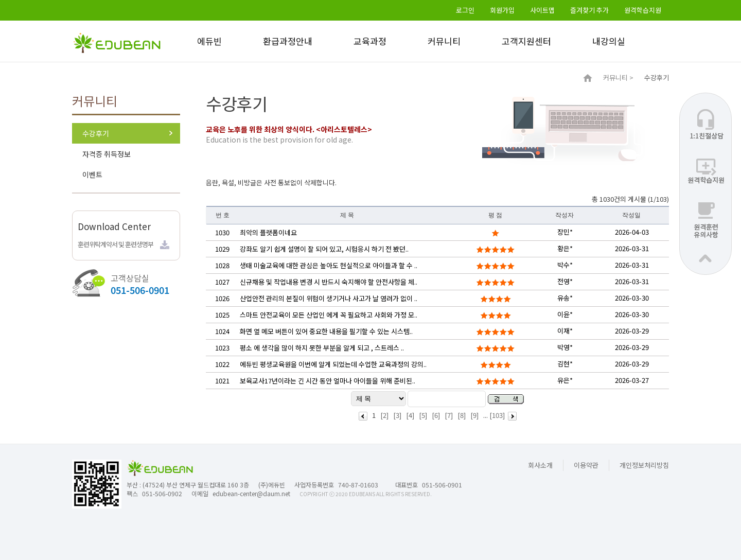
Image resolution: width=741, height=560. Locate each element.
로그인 (465, 10)
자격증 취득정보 (107, 154)
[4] (410, 415)
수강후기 (96, 133)
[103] (497, 415)
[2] (384, 415)
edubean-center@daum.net (251, 493)
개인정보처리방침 (644, 465)
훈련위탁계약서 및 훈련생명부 (116, 244)
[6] (436, 415)
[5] (423, 415)
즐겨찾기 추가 (589, 10)
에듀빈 (209, 41)
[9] (474, 415)
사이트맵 (542, 10)
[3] (397, 415)
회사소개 (540, 465)
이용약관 (586, 465)
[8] (462, 415)
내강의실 (609, 41)
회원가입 (502, 10)
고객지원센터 (526, 41)
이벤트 (92, 174)
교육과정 (370, 41)
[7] (449, 415)
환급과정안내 (288, 41)
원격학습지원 (643, 10)
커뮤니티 (444, 41)
